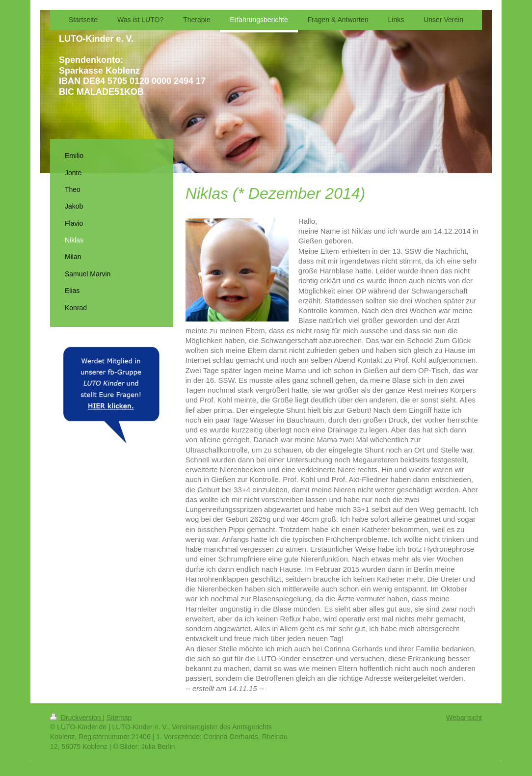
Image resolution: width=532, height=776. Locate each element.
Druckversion (76, 718)
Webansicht (464, 718)
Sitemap (119, 718)
